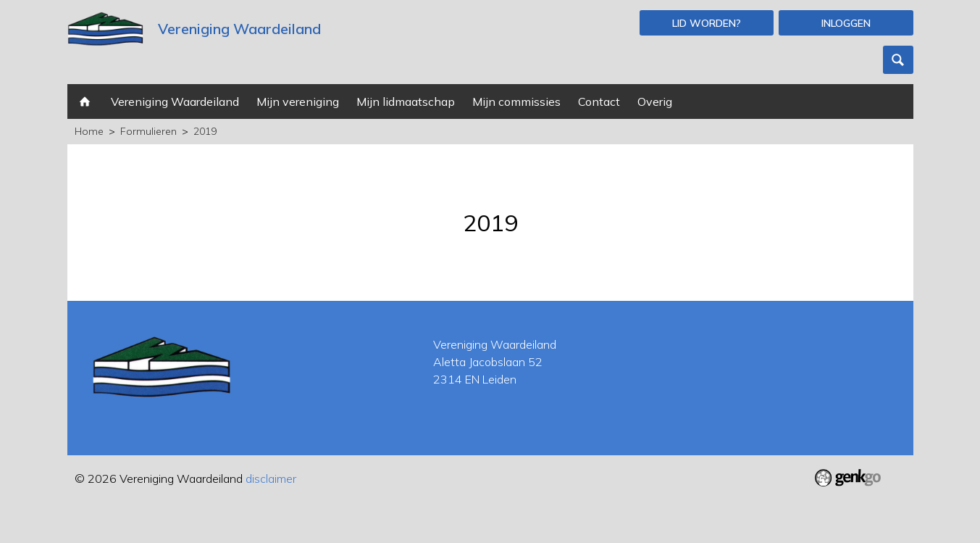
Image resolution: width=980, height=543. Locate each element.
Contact (599, 101)
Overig (655, 101)
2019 (205, 131)
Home (85, 101)
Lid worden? (707, 23)
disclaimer (271, 478)
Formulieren (148, 131)
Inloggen (846, 23)
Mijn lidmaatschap (406, 101)
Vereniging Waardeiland (175, 101)
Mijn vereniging (298, 101)
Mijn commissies (516, 101)
